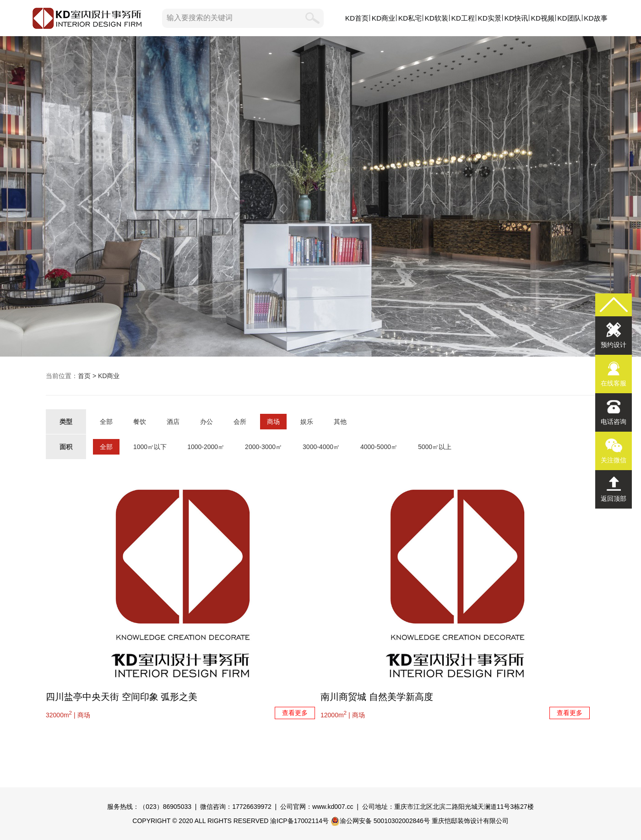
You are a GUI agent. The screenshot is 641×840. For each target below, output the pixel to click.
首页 (84, 376)
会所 (240, 422)
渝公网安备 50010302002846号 (380, 821)
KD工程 (463, 18)
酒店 (173, 422)
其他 (340, 422)
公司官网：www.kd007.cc (317, 807)
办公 (206, 422)
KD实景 (490, 18)
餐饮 (140, 422)
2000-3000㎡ (263, 447)
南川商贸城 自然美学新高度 (377, 697)
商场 (273, 422)
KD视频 (542, 18)
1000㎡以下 (150, 447)
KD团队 (569, 18)
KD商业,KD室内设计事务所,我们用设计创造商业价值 (320, 196)
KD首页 (357, 18)
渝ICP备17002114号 (299, 821)
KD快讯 (516, 18)
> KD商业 (105, 376)
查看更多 (295, 713)
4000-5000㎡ (379, 447)
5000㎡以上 (435, 447)
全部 (106, 422)
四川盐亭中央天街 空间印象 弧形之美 (122, 697)
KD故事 (595, 18)
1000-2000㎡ (206, 447)
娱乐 (307, 422)
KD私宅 (410, 18)
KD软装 (437, 18)
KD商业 (383, 18)
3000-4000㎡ (321, 447)
